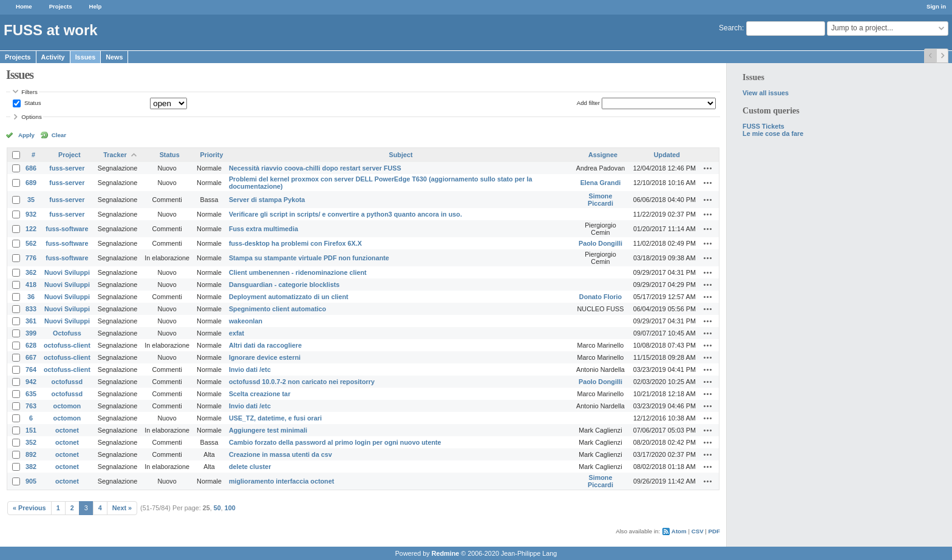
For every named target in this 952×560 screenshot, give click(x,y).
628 (31, 345)
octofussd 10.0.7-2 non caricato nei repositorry (302, 382)
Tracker (115, 155)
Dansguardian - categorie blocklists (284, 285)
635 (31, 394)
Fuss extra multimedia (263, 229)
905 (31, 481)
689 (31, 183)
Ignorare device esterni (265, 357)
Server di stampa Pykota (267, 200)
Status (32, 103)
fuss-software (67, 229)
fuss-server (67, 168)
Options (32, 117)
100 (230, 508)
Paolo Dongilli (600, 243)
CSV (698, 531)
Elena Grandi (601, 183)
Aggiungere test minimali (268, 430)
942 (31, 382)
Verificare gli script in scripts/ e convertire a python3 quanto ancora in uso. (345, 214)
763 (31, 406)
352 (31, 442)
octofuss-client (67, 345)
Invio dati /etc (250, 369)
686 (31, 168)
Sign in (936, 6)
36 (31, 297)
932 (31, 214)
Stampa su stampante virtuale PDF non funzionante (309, 258)
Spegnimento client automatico (277, 309)
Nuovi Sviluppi (67, 272)
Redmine (446, 553)
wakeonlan (246, 321)
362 (31, 272)
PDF (714, 531)
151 (31, 430)
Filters (29, 92)
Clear (59, 135)
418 (31, 285)
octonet (67, 430)
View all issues (766, 93)
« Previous (29, 508)
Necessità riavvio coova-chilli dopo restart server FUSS (315, 168)
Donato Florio (600, 297)
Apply (26, 135)
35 (31, 200)
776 (31, 258)
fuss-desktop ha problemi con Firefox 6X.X (295, 243)
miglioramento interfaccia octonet (281, 481)
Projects (61, 6)
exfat (236, 333)
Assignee (603, 155)
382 (31, 467)
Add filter (588, 103)
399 (31, 333)
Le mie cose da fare (773, 133)
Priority (212, 155)
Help (96, 6)
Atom (679, 531)
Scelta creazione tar (260, 394)
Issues (86, 57)
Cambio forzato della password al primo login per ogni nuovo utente (335, 442)
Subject (401, 155)
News (114, 57)
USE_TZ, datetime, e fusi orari (275, 418)
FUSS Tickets (763, 126)
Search (730, 28)
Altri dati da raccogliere (265, 345)
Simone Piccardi (600, 200)
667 (31, 357)
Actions (708, 168)
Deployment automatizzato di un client (289, 297)
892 (31, 454)
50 (217, 508)
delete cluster (250, 467)
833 (31, 309)
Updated (667, 155)
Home (24, 6)
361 (31, 321)
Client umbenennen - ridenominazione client (298, 272)
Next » (122, 508)
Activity (53, 57)
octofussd (67, 382)
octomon (67, 406)
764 (31, 369)
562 (31, 243)
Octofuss (67, 333)
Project (70, 155)
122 (31, 229)
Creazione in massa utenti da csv (280, 454)
